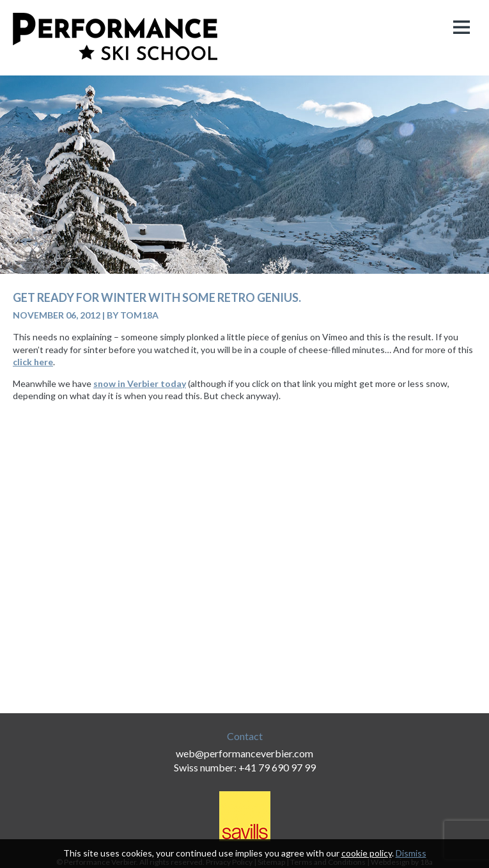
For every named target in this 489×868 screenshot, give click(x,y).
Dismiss (411, 853)
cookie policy (367, 853)
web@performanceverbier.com (244, 753)
